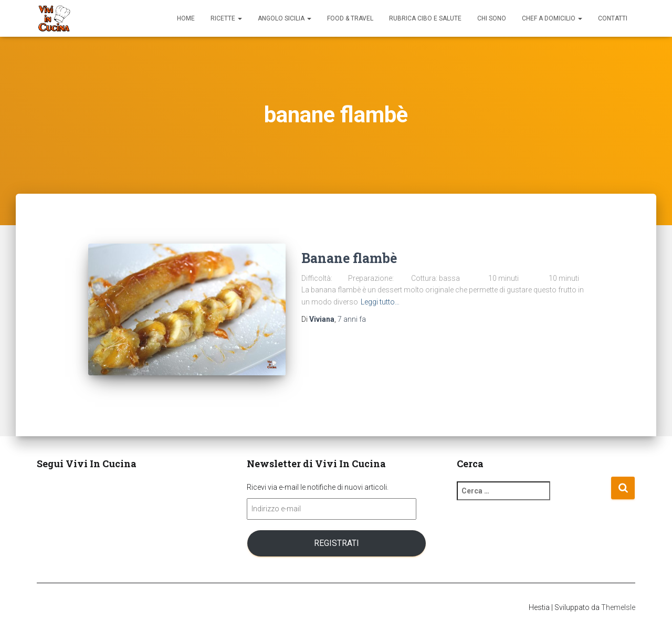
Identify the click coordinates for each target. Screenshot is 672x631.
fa (352, 319)
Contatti (613, 18)
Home (186, 18)
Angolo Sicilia (285, 18)
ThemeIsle (618, 607)
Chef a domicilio (552, 18)
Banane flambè (349, 258)
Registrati (337, 543)
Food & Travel (350, 18)
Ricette (226, 18)
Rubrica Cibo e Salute (425, 18)
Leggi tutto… (380, 302)
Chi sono (492, 18)
